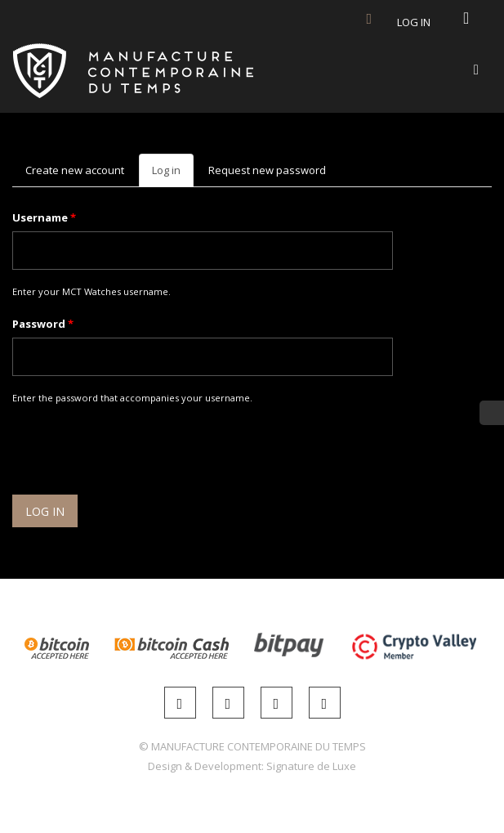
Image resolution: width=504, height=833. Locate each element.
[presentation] (136, 452)
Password (43, 324)
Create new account (75, 170)
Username (44, 217)
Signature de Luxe (311, 766)
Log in (414, 22)
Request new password (267, 170)
